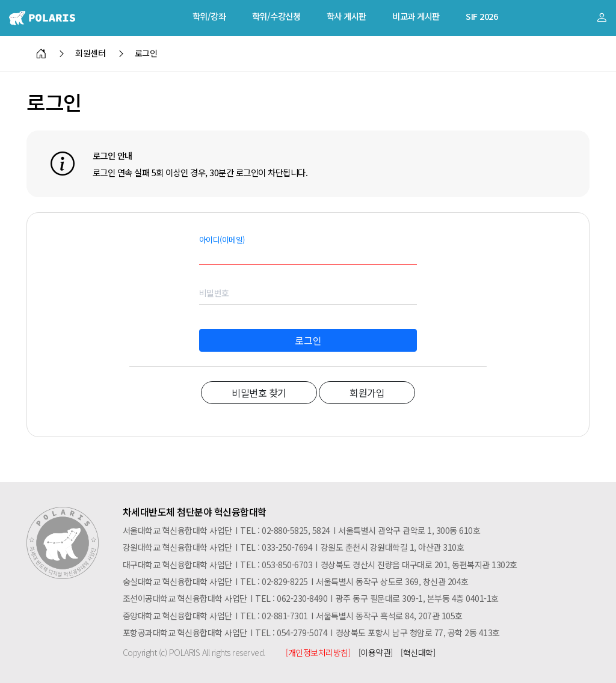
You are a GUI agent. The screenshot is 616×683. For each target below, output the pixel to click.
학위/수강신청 (276, 16)
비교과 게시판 (416, 16)
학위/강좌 (209, 16)
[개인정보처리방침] (318, 652)
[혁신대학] (418, 652)
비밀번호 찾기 (259, 393)
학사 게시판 (346, 16)
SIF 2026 (482, 16)
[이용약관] (376, 652)
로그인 (308, 340)
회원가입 (367, 393)
